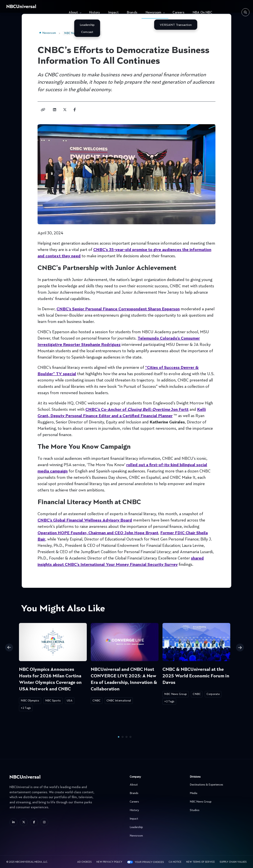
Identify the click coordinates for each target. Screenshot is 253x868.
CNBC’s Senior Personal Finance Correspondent (118, 309)
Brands (132, 13)
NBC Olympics (30, 701)
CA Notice (175, 862)
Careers (178, 13)
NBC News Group (76, 33)
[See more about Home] (33, 6)
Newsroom (154, 13)
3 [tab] (126, 737)
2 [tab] (123, 737)
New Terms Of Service (201, 862)
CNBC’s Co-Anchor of (137, 410)
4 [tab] (130, 737)
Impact (113, 13)
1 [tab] (119, 737)
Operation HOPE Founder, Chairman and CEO (98, 533)
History (94, 13)
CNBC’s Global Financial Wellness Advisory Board (85, 521)
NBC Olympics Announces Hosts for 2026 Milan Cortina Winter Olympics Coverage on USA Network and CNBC (50, 679)
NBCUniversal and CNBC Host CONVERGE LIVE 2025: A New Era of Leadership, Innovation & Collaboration (124, 679)
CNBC (96, 33)
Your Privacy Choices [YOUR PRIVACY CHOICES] (149, 862)
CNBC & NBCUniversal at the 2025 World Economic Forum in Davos (196, 676)
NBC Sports (53, 701)
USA (70, 701)
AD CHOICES (84, 862)
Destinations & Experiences (216, 785)
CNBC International (119, 701)
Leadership (156, 827)
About (73, 13)
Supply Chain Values (233, 862)
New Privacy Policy (109, 862)
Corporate (213, 694)
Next (240, 647)
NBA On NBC (202, 13)
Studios (216, 810)
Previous (9, 647)
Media (216, 793)
